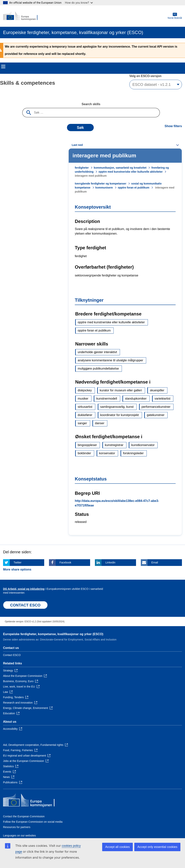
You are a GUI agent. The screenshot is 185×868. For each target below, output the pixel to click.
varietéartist (163, 399)
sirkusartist (85, 407)
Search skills (91, 104)
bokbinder (84, 453)
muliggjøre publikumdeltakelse (98, 369)
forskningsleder (133, 453)
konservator (107, 453)
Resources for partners (17, 827)
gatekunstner (156, 415)
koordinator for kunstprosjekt (120, 415)
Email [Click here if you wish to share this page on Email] (155, 562)
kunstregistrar (114, 445)
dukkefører (85, 415)
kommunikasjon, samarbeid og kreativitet (120, 168)
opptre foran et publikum (134, 188)
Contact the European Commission (24, 816)
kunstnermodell (107, 399)
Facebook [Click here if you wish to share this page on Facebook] (65, 562)
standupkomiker (136, 399)
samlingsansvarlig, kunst (117, 407)
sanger (82, 423)
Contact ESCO (12, 655)
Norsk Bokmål (175, 16)
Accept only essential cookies (157, 847)
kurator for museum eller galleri (121, 390)
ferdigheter (82, 168)
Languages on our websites (19, 835)
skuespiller (157, 390)
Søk (80, 128)
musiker (83, 399)
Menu (3, 67)
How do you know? (79, 3)
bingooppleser (87, 445)
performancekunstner (156, 407)
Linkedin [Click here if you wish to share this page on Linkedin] (110, 562)
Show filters (173, 126)
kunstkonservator (143, 445)
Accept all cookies (117, 847)
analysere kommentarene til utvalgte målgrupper (110, 360)
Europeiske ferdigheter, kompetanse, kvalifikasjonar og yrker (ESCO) (53, 634)
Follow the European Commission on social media (33, 822)
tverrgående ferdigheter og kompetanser (101, 184)
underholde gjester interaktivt (97, 352)
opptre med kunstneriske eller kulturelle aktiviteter (131, 172)
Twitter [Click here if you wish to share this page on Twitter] (18, 562)
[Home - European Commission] (22, 16)
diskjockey (85, 390)
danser (100, 423)
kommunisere (104, 188)
